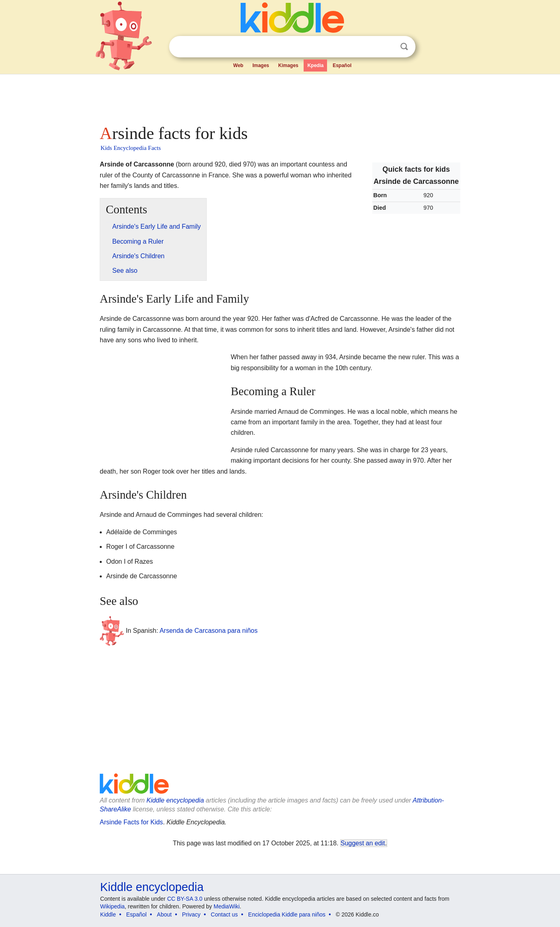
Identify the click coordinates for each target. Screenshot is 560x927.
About (165, 914)
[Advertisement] (279, 97)
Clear (388, 47)
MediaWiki (227, 906)
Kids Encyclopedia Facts (131, 148)
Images (261, 65)
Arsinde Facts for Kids (131, 822)
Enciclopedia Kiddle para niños (287, 914)
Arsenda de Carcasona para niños (209, 630)
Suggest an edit (363, 843)
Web (238, 65)
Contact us (224, 914)
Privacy (191, 914)
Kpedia (315, 65)
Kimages (288, 65)
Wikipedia (112, 906)
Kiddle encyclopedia (175, 800)
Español (342, 65)
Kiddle (108, 914)
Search (404, 47)
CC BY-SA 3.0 (185, 899)
